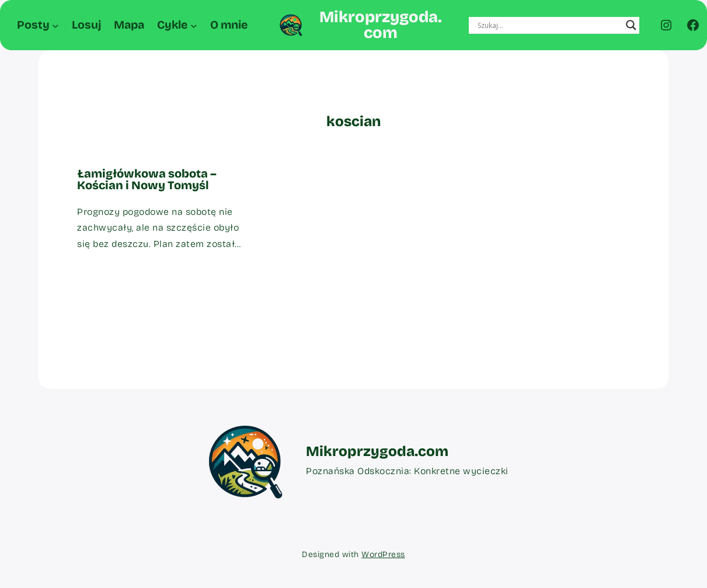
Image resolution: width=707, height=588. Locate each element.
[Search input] (549, 25)
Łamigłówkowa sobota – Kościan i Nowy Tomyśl (147, 179)
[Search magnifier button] (631, 25)
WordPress (383, 554)
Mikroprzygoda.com (381, 25)
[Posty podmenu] (55, 25)
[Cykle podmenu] (194, 25)
